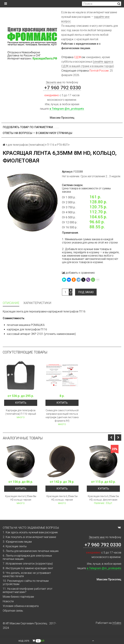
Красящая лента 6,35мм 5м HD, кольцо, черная (62, 498)
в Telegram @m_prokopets (67, 109)
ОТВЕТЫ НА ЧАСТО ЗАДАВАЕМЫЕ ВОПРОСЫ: (31, 528)
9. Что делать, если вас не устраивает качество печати (27, 575)
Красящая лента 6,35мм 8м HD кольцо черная (21, 498)
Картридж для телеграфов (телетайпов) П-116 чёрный (21, 412)
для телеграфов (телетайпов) (26, 145)
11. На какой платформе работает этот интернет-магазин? (28, 590)
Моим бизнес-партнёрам (18, 597)
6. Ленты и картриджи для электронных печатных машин (27, 557)
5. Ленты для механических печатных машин (31, 551)
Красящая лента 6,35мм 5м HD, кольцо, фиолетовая (103, 498)
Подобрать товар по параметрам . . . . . (31, 127)
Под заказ (86, 292)
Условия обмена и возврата (21, 606)
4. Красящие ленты (15, 546)
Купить (21, 403)
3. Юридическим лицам (17, 542)
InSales (117, 623)
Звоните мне (54, 82)
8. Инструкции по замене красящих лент (28, 568)
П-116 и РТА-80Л (57, 145)
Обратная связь (13, 611)
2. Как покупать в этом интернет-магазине (29, 537)
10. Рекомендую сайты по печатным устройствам (26, 582)
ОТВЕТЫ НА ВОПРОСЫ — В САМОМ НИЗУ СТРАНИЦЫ (38, 133)
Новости (8, 601)
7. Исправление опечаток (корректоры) (28, 564)
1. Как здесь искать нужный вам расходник (30, 532)
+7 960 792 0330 (62, 88)
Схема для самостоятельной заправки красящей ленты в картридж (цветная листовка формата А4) (62, 416)
